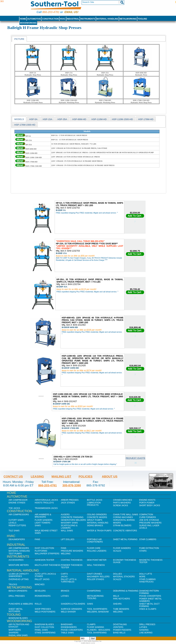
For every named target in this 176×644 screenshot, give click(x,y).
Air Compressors (19, 515)
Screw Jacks (121, 505)
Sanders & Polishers (73, 604)
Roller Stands (95, 579)
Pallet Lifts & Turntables (69, 581)
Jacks (64, 577)
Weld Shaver (68, 612)
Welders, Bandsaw (98, 612)
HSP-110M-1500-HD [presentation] (122, 119)
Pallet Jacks (42, 579)
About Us (110, 476)
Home (23, 19)
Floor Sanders (44, 520)
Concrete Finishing (72, 517)
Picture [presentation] (19, 39)
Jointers (118, 627)
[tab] (19, 39)
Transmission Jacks (46, 508)
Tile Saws (14, 531)
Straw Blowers (122, 526)
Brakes (65, 591)
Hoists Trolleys (44, 503)
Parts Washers (122, 503)
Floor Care (94, 548)
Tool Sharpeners (97, 609)
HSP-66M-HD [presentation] (79, 119)
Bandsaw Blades (18, 618)
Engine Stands (17, 503)
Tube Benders (121, 609)
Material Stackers (124, 577)
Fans (37, 539)
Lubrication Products (94, 504)
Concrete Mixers (97, 517)
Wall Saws (67, 531)
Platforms (41, 551)
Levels (12, 523)
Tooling (142, 19)
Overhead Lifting (19, 579)
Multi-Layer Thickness (48, 565)
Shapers (13, 633)
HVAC (63, 19)
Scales (117, 551)
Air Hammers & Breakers (43, 516)
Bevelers (40, 591)
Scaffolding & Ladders (69, 527)
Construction (50, 19)
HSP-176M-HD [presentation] (146, 119)
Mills (116, 596)
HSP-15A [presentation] (48, 119)
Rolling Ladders (97, 551)
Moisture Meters (19, 565)
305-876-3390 (72, 485)
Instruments (88, 19)
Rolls (38, 604)
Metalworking (128, 19)
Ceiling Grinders (97, 515)
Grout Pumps (95, 520)
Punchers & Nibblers (21, 604)
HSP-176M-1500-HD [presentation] (25, 125)
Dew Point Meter (97, 560)
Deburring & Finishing (126, 591)
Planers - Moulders (99, 630)
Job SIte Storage (149, 520)
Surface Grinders (71, 609)
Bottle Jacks (95, 500)
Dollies (117, 574)
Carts (64, 574)
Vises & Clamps (148, 609)
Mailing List (61, 476)
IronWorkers (43, 596)
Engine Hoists (147, 500)
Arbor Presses (70, 500)
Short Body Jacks (150, 505)
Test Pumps (15, 554)
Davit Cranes (95, 574)
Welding (66, 554)
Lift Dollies (68, 539)
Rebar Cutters (17, 526)
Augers (65, 515)
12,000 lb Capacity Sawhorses (19, 575)
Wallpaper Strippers (47, 554)
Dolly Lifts (146, 574)
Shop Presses (43, 609)
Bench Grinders (18, 591)
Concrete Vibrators (125, 531)
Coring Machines (123, 517)
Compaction (146, 515)
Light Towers (43, 523)
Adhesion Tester (44, 560)
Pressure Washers (150, 523)
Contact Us (13, 476)
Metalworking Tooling (95, 597)
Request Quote (135, 458)
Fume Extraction (149, 548)
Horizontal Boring (124, 520)
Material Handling (107, 19)
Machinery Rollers (98, 577)
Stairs (143, 551)
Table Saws (67, 633)
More (142, 577)
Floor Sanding (95, 627)
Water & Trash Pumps (99, 531)
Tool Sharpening (97, 633)
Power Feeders (122, 630)
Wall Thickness (96, 565)
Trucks (13, 585)
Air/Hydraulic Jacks (46, 500)
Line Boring (146, 633)
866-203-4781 (51, 12)
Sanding (144, 630)
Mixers (117, 523)
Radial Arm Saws (18, 635)
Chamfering (94, 591)
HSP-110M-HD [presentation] (99, 119)
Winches (40, 585)
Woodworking (28, 23)
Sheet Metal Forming (125, 539)
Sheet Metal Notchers (16, 610)
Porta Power (147, 503)
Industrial (73, 19)
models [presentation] (19, 119)
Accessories (16, 560)
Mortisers (15, 630)
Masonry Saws (69, 523)
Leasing (37, 476)
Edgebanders (69, 627)
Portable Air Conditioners (95, 541)
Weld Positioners (45, 612)
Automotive (34, 19)
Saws (38, 526)
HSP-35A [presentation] (62, 119)
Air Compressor (18, 500)
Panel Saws (41, 630)
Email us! (71, 12)
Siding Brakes (95, 526)
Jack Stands (68, 503)
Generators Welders (73, 520)
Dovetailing (120, 624)
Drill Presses (17, 596)
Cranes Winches (123, 500)
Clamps (91, 624)
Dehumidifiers (17, 539)
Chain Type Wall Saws (126, 515)
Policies (86, 476)
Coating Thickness (72, 560)
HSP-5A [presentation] (33, 119)
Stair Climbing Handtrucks (147, 581)
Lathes (65, 596)
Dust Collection (44, 548)
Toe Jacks (14, 508)
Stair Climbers (148, 539)
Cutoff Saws (16, 520)
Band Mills (119, 633)
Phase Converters (150, 596)
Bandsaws (67, 624)
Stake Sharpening (45, 633)
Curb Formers (148, 517)
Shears (117, 604)
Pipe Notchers (122, 599)
